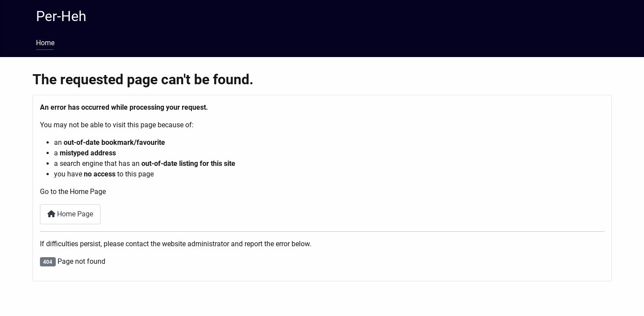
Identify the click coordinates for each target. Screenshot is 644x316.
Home (45, 43)
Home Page (70, 214)
